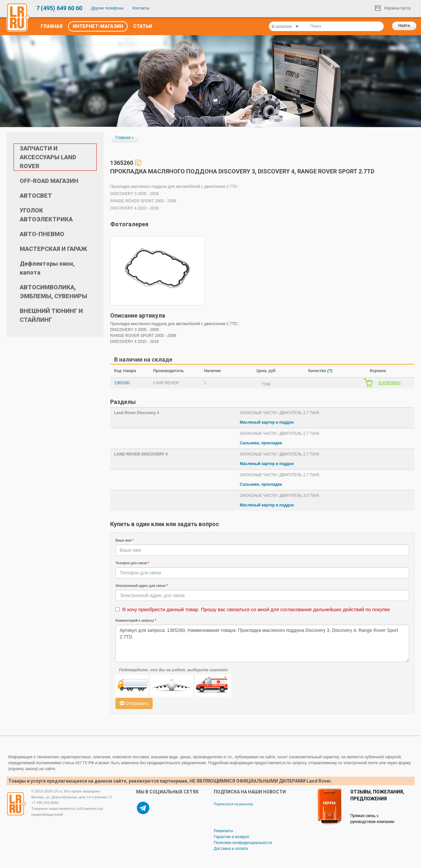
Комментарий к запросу (136, 621)
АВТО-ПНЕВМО (42, 234)
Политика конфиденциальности (243, 843)
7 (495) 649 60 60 (59, 8)
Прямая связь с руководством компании (372, 819)
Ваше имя (125, 540)
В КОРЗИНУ (390, 383)
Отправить (134, 703)
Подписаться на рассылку (234, 804)
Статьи (143, 26)
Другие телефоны (107, 8)
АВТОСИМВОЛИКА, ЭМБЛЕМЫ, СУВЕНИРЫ (53, 292)
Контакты (141, 8)
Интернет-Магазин (98, 26)
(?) (330, 371)
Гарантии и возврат (232, 837)
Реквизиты (223, 831)
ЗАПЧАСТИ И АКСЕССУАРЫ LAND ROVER (48, 157)
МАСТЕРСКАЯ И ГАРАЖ (53, 249)
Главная (52, 26)
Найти (404, 26)
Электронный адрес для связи (142, 586)
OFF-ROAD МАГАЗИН (49, 181)
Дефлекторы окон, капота (47, 268)
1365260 (122, 383)
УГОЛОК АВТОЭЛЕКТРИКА (46, 215)
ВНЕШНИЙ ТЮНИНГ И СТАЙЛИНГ (51, 315)
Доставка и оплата (231, 849)
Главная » (125, 138)
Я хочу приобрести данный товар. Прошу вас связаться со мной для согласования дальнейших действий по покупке (256, 609)
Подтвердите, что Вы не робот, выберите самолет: (174, 670)
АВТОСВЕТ (36, 196)
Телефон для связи (132, 563)
